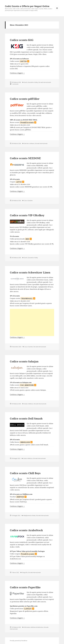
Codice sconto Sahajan (24, 361)
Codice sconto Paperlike (25, 587)
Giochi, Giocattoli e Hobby (31, 82)
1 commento (15, 84)
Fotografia (25, 572)
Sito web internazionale (45, 82)
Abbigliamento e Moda (29, 516)
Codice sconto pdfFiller (25, 99)
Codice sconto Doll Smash (26, 419)
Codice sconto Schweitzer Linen (30, 272)
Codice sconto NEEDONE (25, 158)
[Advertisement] (32, 322)
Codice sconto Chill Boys (25, 473)
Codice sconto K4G (22, 40)
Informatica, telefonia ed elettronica (34, 627)
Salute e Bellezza (29, 404)
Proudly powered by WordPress (19, 641)
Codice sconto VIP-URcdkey (27, 215)
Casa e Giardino (28, 201)
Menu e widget (57, 10)
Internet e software (29, 143)
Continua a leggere (17, 73)
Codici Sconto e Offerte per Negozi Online (27, 6)
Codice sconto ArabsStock (26, 530)
